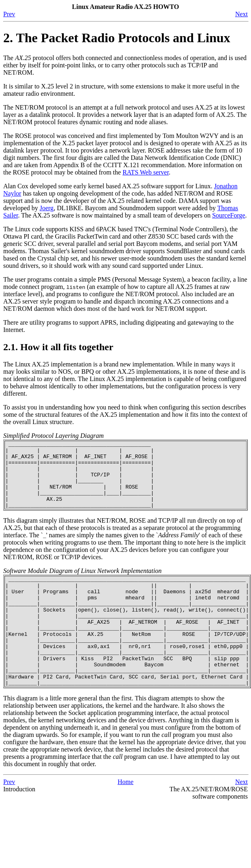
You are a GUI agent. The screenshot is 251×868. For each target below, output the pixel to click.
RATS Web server (146, 172)
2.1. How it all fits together (58, 347)
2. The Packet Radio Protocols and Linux (117, 38)
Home (125, 817)
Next (241, 14)
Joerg (47, 208)
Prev (9, 14)
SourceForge (228, 215)
